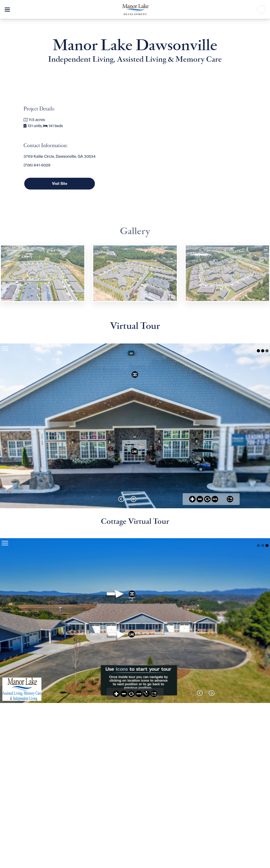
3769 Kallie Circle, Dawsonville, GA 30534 (60, 156)
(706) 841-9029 (37, 165)
